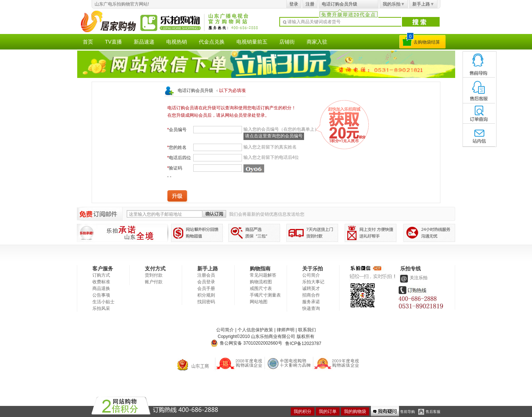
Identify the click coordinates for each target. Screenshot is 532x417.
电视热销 (177, 42)
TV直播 (113, 42)
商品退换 (101, 288)
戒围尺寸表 (261, 288)
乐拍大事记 (313, 282)
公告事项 (101, 295)
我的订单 (328, 411)
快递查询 (311, 308)
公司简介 (311, 275)
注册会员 (206, 275)
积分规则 (206, 295)
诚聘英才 (311, 288)
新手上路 (423, 4)
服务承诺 (311, 302)
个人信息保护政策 (255, 330)
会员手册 (206, 288)
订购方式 (101, 275)
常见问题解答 (263, 275)
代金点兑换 (212, 42)
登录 (294, 4)
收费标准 (101, 282)
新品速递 (144, 42)
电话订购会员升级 (340, 4)
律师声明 (286, 330)
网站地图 (259, 302)
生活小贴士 (103, 302)
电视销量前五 (252, 42)
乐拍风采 (101, 308)
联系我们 (307, 330)
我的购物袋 (355, 411)
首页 (88, 42)
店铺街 (287, 42)
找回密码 (206, 302)
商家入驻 (317, 42)
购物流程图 (261, 282)
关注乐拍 (413, 278)
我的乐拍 (394, 4)
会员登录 (206, 282)
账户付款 (154, 282)
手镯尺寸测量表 (265, 295)
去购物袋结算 (427, 42)
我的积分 (303, 411)
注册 (310, 4)
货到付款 (154, 275)
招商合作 (311, 295)
